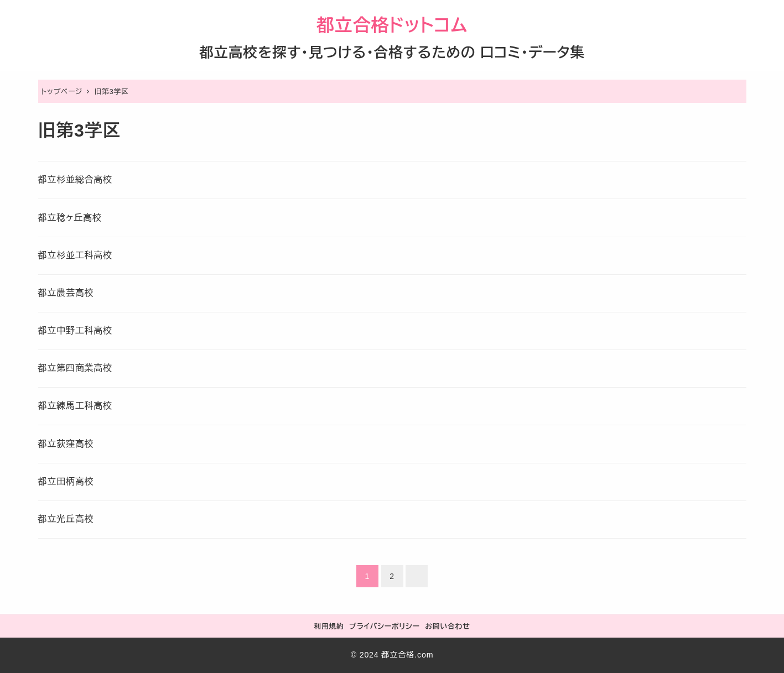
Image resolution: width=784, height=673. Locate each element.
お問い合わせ (447, 626)
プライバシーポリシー (384, 626)
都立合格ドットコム (392, 25)
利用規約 (329, 626)
